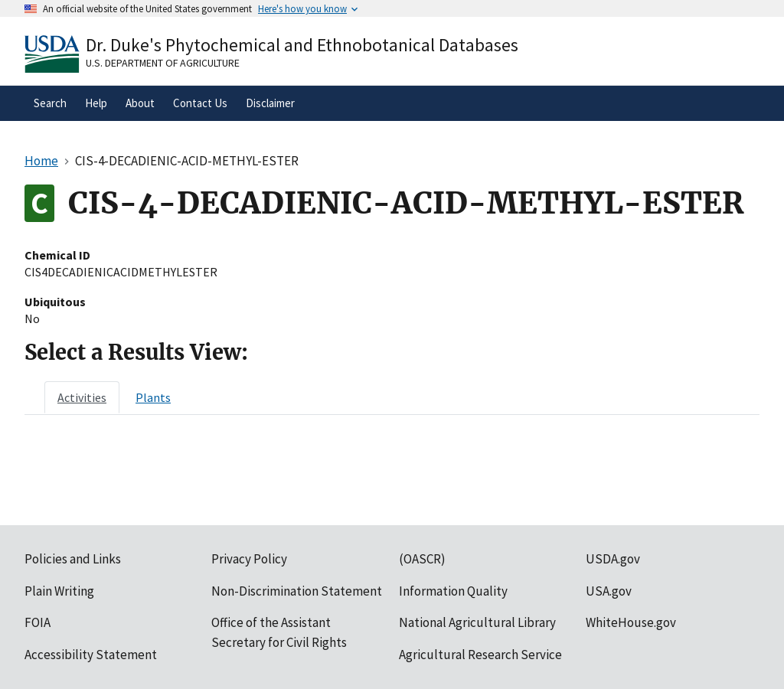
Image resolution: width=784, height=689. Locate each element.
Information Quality (453, 591)
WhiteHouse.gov (631, 622)
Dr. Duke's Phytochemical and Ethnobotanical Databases (302, 45)
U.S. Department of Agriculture (163, 63)
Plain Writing (59, 591)
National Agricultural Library (477, 622)
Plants (153, 397)
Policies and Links (73, 559)
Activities (82, 397)
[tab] (82, 397)
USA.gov (609, 591)
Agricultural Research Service (480, 655)
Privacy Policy (249, 559)
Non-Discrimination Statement (297, 591)
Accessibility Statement (91, 655)
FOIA (38, 622)
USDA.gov (613, 559)
